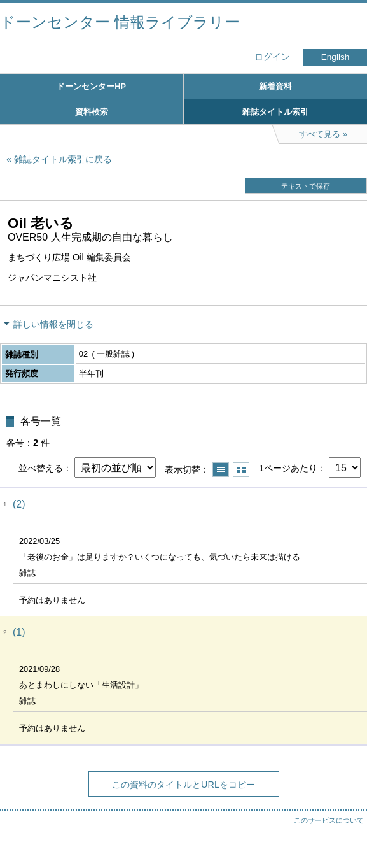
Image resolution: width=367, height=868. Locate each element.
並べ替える (41, 468)
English (336, 57)
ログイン (272, 57)
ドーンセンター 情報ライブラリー (120, 22)
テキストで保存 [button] (306, 186)
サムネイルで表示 (241, 470)
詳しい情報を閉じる (53, 324)
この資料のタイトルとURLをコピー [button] (183, 785)
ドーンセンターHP (91, 86)
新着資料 (275, 86)
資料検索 (92, 112)
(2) (19, 504)
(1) (19, 632)
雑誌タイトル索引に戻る (63, 159)
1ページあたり (288, 468)
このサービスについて (329, 820)
